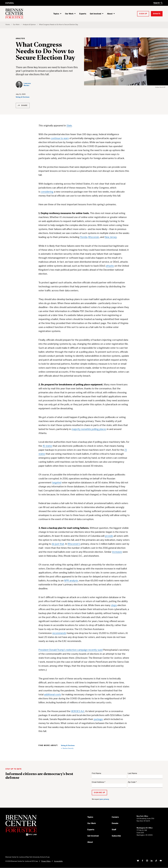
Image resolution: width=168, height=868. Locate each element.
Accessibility (58, 861)
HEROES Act (78, 711)
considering (47, 192)
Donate (115, 823)
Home (8, 25)
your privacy (104, 799)
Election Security (68, 748)
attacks (110, 266)
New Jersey (111, 237)
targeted (57, 483)
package (98, 719)
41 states (47, 446)
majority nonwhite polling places (89, 429)
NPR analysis (71, 581)
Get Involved (96, 14)
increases (117, 552)
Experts (83, 14)
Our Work (69, 14)
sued (100, 650)
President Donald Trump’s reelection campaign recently (68, 650)
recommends (59, 633)
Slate (69, 126)
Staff (114, 830)
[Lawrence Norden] (26, 84)
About (110, 14)
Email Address (98, 782)
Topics (56, 14)
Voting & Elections (23, 97)
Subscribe (116, 836)
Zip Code (132, 782)
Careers (115, 817)
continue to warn (60, 138)
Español (10, 3)
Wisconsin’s (74, 544)
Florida (84, 237)
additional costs (53, 695)
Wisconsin (94, 237)
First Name (96, 773)
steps (114, 605)
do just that (58, 544)
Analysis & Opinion (29, 25)
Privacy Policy (46, 861)
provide (109, 536)
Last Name (132, 773)
